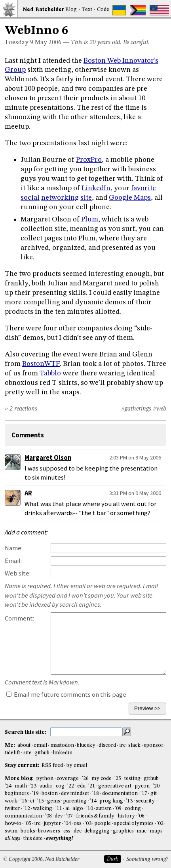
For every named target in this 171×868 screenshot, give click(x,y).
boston (50, 794)
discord (107, 745)
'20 (156, 786)
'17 (144, 794)
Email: (13, 561)
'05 (28, 824)
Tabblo (50, 373)
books (28, 831)
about (24, 745)
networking (60, 198)
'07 (69, 816)
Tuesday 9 (19, 43)
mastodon (62, 745)
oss (78, 824)
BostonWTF (41, 364)
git (154, 794)
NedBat (44, 10)
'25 (118, 779)
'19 (35, 794)
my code (101, 779)
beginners (17, 794)
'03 (88, 824)
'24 (8, 786)
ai (67, 809)
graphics (123, 831)
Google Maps (130, 198)
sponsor (154, 745)
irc (122, 745)
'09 (118, 809)
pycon (142, 786)
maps (156, 831)
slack (134, 745)
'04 (67, 824)
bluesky (86, 745)
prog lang (111, 801)
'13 (129, 801)
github (42, 753)
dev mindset (75, 794)
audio (46, 786)
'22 (71, 786)
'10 (90, 809)
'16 (24, 801)
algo (78, 809)
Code (103, 10)
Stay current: (23, 766)
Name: (14, 548)
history (126, 816)
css (67, 831)
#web (160, 409)
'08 (48, 816)
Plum (90, 219)
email (40, 745)
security (145, 801)
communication (23, 816)
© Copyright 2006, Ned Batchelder (41, 860)
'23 (33, 786)
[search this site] (86, 732)
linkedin (63, 753)
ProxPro (89, 160)
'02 (160, 824)
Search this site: (26, 732)
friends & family (95, 816)
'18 (96, 794)
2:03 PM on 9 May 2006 (135, 457)
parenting (75, 801)
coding (133, 809)
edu (81, 786)
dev (59, 816)
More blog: (20, 779)
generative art (115, 786)
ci (32, 801)
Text (87, 10)
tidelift (12, 753)
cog (60, 786)
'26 (85, 779)
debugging (97, 831)
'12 (27, 809)
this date (33, 839)
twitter (12, 809)
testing (132, 779)
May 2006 (48, 43)
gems (54, 801)
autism (104, 809)
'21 (92, 786)
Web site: (18, 573)
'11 (59, 809)
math (21, 786)
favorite (143, 188)
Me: (10, 745)
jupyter (52, 824)
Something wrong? (147, 860)
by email (77, 766)
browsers (49, 831)
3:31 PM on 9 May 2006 (135, 493)
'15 (41, 801)
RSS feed (52, 766)
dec (78, 831)
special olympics (134, 824)
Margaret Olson (48, 458)
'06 (141, 816)
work (11, 801)
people (103, 824)
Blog (71, 10)
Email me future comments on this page (66, 695)
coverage (68, 779)
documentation (120, 794)
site (86, 198)
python (45, 779)
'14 (93, 801)
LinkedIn (96, 188)
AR (28, 493)
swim (11, 831)
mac (142, 831)
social (30, 198)
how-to (13, 824)
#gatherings (136, 409)
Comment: (19, 618)
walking (43, 809)
